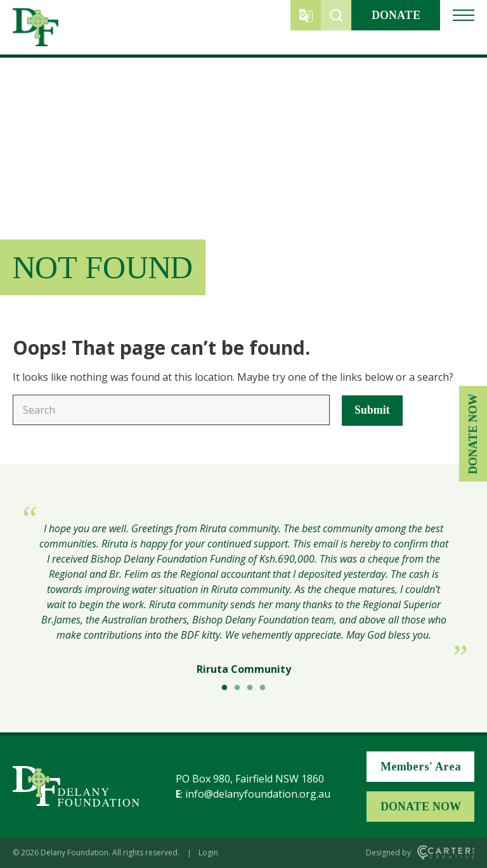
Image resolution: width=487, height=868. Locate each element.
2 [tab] (237, 688)
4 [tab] (263, 688)
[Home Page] (76, 786)
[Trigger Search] (336, 15)
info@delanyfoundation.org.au (258, 794)
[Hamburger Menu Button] (464, 15)
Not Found (103, 267)
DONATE (396, 15)
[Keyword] (171, 410)
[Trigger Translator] (306, 15)
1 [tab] (224, 688)
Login (208, 852)
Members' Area (421, 767)
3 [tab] (250, 688)
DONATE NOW (473, 434)
